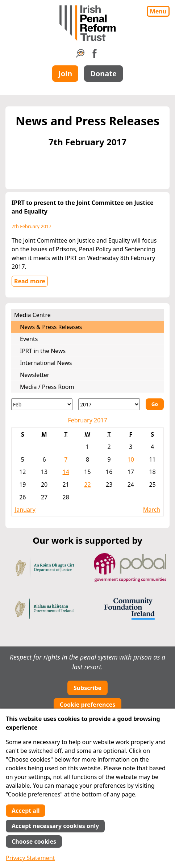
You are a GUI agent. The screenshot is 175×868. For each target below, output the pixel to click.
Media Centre (32, 315)
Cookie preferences (88, 705)
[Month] (42, 404)
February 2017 (87, 420)
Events (29, 339)
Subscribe (87, 688)
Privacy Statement (30, 858)
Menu (158, 11)
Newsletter (35, 375)
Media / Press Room (47, 387)
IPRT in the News (43, 351)
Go (155, 404)
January (25, 510)
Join (65, 74)
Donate (103, 74)
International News (46, 363)
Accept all (26, 811)
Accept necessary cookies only (55, 826)
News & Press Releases (51, 327)
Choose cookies (34, 841)
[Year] (109, 404)
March (152, 510)
